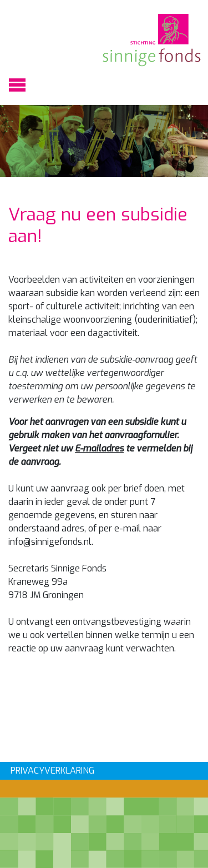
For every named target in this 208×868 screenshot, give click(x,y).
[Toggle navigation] (17, 85)
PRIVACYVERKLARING (52, 771)
